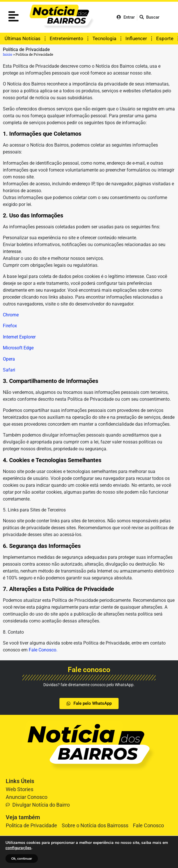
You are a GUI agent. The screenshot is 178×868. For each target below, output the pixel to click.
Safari (9, 370)
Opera (9, 359)
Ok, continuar (22, 859)
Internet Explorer (19, 337)
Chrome (11, 315)
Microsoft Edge (18, 348)
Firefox (10, 326)
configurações (18, 848)
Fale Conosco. (43, 650)
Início (8, 54)
